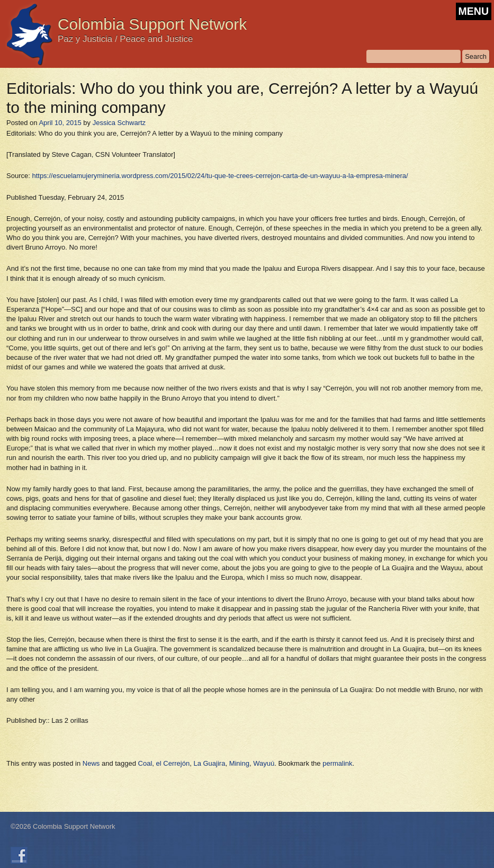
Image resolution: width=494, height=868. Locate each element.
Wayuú (264, 763)
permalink (337, 763)
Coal (145, 763)
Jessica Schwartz (119, 123)
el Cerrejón (173, 763)
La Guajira (209, 763)
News (91, 763)
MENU (474, 11)
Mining (239, 763)
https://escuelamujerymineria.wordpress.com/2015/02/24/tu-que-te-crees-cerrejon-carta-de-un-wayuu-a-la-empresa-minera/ (220, 176)
